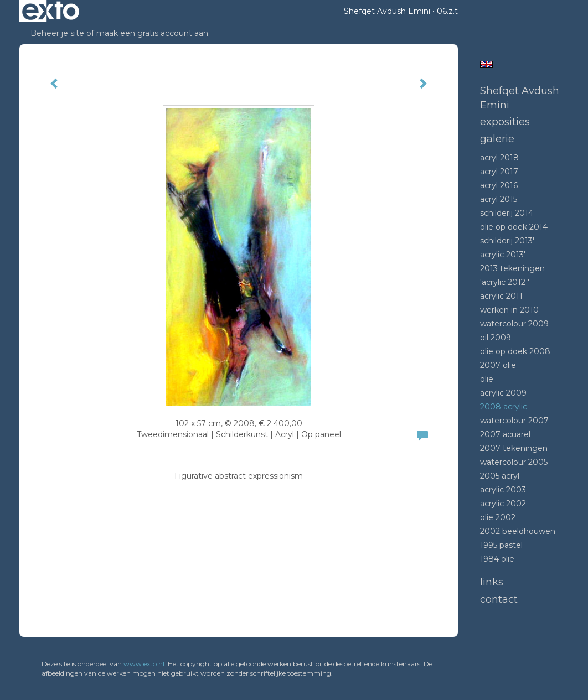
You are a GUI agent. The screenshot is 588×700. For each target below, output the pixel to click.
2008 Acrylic (504, 407)
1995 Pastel (501, 545)
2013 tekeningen (512, 268)
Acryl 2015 (499, 199)
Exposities (505, 122)
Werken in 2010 (509, 310)
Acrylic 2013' (503, 255)
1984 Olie (497, 559)
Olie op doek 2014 (514, 227)
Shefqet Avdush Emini (387, 11)
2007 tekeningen (514, 448)
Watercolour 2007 (514, 421)
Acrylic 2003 (503, 490)
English (486, 64)
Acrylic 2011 (501, 296)
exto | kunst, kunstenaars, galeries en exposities (51, 11)
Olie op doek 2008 (515, 351)
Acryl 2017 (499, 172)
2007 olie (498, 365)
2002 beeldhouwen (518, 531)
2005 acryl (500, 476)
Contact (499, 599)
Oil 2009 (496, 338)
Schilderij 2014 (507, 213)
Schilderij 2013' (507, 241)
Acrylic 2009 (503, 393)
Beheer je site (57, 33)
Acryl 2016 (499, 185)
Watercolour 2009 (514, 324)
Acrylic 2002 (503, 504)
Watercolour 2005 (514, 462)
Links (492, 582)
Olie (487, 379)
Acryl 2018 (499, 158)
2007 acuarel (505, 434)
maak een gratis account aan (152, 33)
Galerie (497, 139)
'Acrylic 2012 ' (505, 282)
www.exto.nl (144, 664)
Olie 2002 (498, 517)
